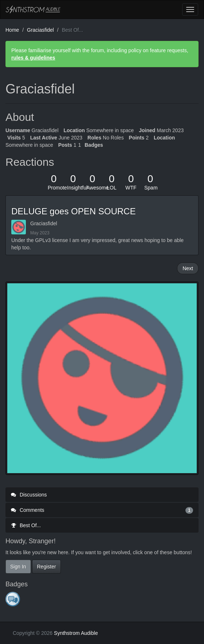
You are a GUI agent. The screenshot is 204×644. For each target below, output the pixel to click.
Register (46, 567)
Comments (102, 510)
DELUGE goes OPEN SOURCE (73, 211)
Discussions (29, 495)
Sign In (18, 567)
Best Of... (26, 525)
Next (188, 268)
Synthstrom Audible (33, 9)
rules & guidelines (33, 58)
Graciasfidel (44, 223)
